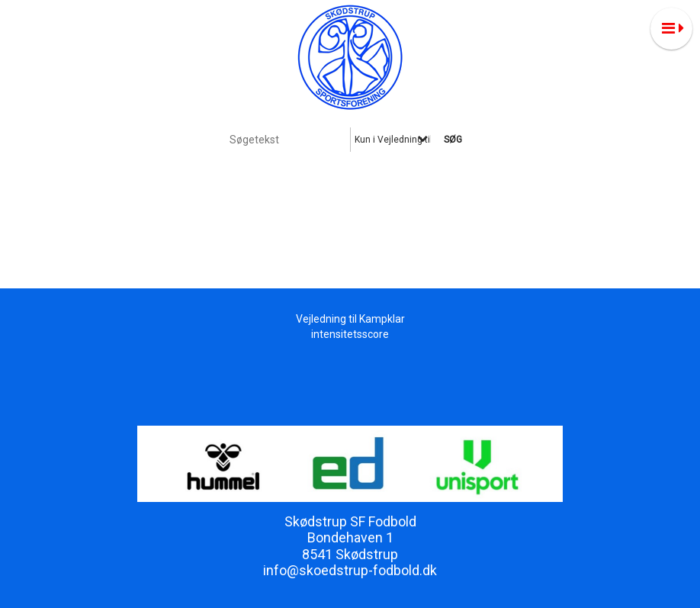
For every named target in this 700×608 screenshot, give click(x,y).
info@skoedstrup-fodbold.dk (350, 570)
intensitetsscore (350, 334)
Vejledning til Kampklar (350, 319)
